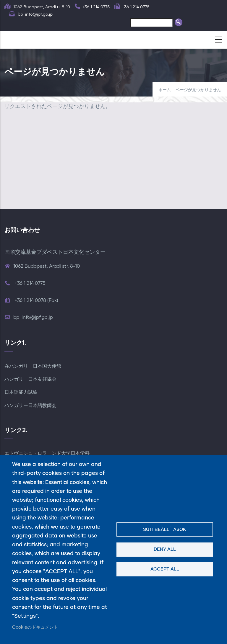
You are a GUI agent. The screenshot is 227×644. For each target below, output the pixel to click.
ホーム (165, 90)
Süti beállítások (165, 530)
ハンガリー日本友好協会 (30, 379)
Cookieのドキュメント (35, 627)
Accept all (165, 569)
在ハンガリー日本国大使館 (33, 366)
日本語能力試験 (21, 392)
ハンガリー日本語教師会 (30, 406)
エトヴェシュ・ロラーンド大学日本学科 (47, 453)
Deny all (165, 549)
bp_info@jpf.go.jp (35, 14)
